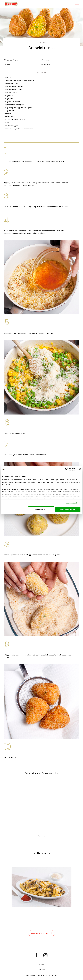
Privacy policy (41, 964)
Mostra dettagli (71, 503)
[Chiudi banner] (80, 469)
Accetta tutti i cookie (68, 509)
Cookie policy (42, 970)
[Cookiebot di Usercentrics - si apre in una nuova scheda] (67, 469)
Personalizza (41, 509)
